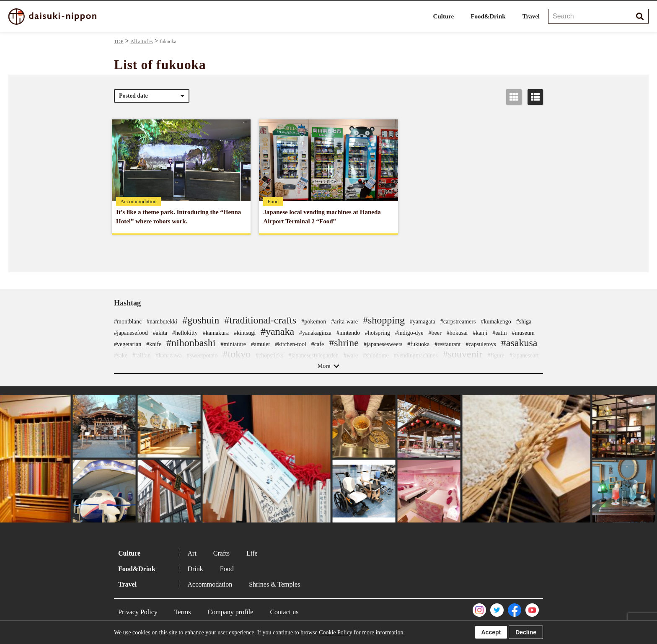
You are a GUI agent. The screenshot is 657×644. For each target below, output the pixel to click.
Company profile (231, 612)
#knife (154, 344)
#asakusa (519, 343)
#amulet (260, 344)
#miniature (233, 344)
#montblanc (128, 322)
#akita (160, 333)
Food (227, 569)
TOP (119, 41)
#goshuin (201, 320)
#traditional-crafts (260, 320)
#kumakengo (496, 322)
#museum (523, 333)
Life (252, 553)
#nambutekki (162, 322)
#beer (435, 333)
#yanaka (277, 331)
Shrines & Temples (274, 584)
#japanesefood (131, 333)
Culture (444, 16)
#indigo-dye (409, 333)
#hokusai (457, 333)
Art (192, 553)
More (324, 366)
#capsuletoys (481, 344)
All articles (141, 41)
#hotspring (378, 333)
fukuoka (168, 41)
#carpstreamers (458, 322)
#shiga (524, 322)
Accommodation (210, 584)
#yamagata (423, 322)
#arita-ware (344, 322)
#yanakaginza (315, 333)
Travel (531, 16)
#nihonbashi (191, 343)
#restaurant (447, 344)
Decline (526, 632)
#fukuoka (418, 344)
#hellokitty (185, 333)
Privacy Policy (138, 612)
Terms (183, 612)
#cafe (318, 344)
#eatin (499, 333)
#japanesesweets (383, 344)
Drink (195, 569)
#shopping (384, 320)
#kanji (480, 333)
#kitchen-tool (291, 344)
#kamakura (216, 333)
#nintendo (348, 333)
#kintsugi (245, 333)
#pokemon (314, 322)
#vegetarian (128, 344)
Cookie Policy (336, 632)
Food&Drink (488, 16)
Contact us (284, 612)
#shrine (344, 343)
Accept (491, 632)
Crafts (221, 553)
